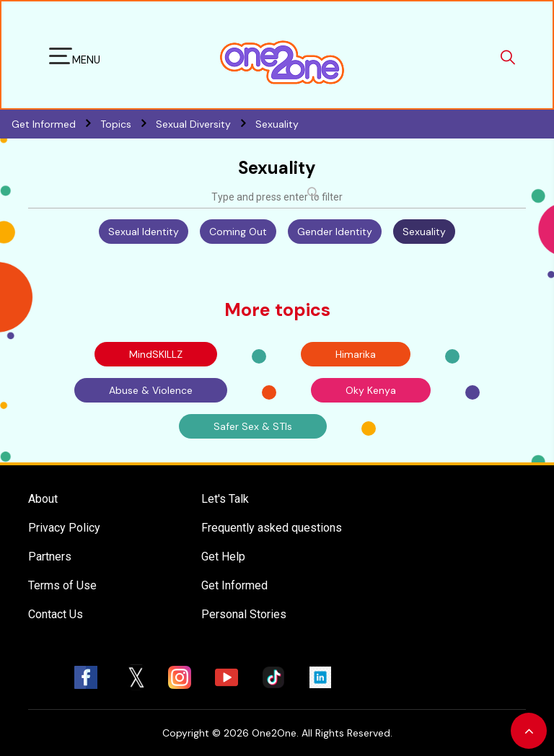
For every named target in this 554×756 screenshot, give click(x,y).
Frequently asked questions (272, 528)
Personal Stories (244, 614)
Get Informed (234, 585)
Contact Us (56, 614)
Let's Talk (225, 499)
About (43, 499)
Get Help (223, 557)
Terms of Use (62, 585)
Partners (50, 557)
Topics (128, 124)
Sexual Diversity (206, 124)
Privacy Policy (64, 528)
